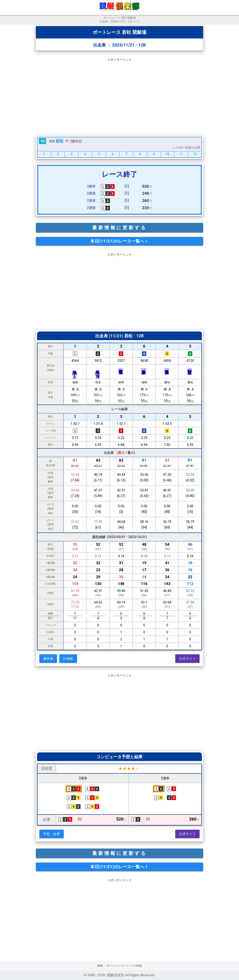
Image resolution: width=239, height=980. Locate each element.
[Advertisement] (120, 96)
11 (181, 154)
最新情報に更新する (119, 228)
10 (167, 154)
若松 (60, 141)
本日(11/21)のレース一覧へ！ (119, 241)
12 (195, 154)
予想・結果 (52, 834)
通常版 (48, 659)
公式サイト (188, 659)
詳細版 (68, 659)
